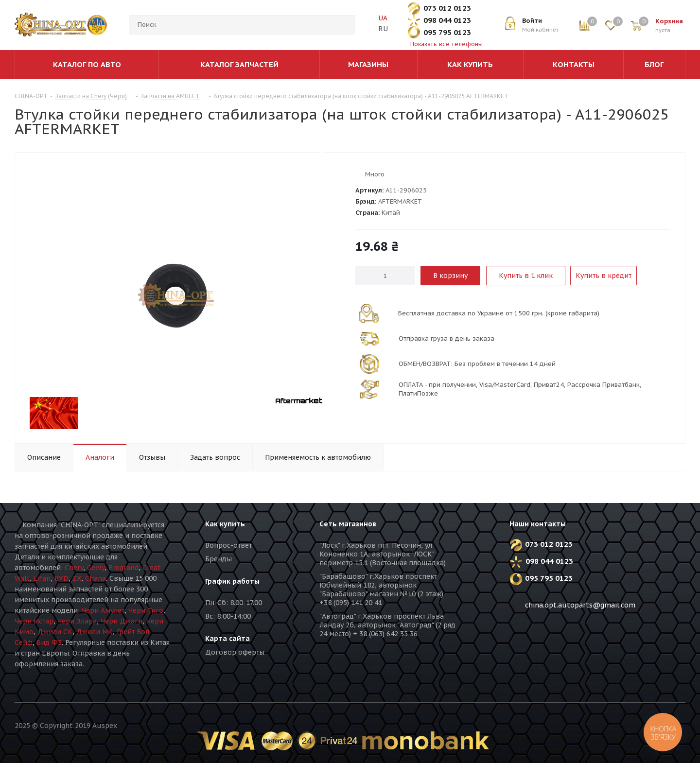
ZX (77, 578)
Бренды (219, 559)
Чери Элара (77, 621)
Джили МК (95, 632)
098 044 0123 (447, 20)
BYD (61, 578)
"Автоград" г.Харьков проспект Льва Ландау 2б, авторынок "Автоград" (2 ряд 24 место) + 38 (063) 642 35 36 (387, 625)
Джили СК (55, 632)
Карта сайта (227, 639)
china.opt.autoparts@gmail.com (580, 605)
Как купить (225, 524)
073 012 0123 (447, 8)
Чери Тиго (146, 610)
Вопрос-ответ (228, 545)
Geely (96, 568)
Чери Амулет (103, 610)
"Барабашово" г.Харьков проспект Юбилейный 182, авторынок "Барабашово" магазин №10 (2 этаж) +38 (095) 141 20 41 (381, 590)
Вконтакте (508, 646)
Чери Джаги (122, 621)
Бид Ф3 (49, 642)
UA (383, 18)
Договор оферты (235, 652)
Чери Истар (34, 621)
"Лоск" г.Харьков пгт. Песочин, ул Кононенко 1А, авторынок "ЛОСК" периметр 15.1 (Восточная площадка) (383, 554)
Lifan (42, 578)
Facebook (532, 646)
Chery (74, 568)
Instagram (557, 646)
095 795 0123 (447, 32)
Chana (96, 578)
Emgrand (123, 568)
